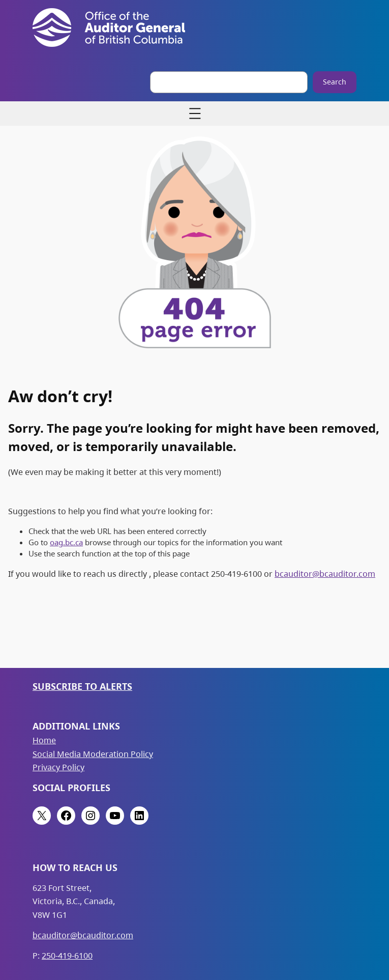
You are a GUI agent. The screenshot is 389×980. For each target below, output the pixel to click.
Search (335, 82)
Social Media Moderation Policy (93, 754)
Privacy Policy (58, 767)
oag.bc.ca (66, 542)
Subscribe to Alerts (82, 686)
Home (44, 740)
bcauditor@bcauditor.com (325, 574)
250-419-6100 (67, 956)
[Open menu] (195, 114)
